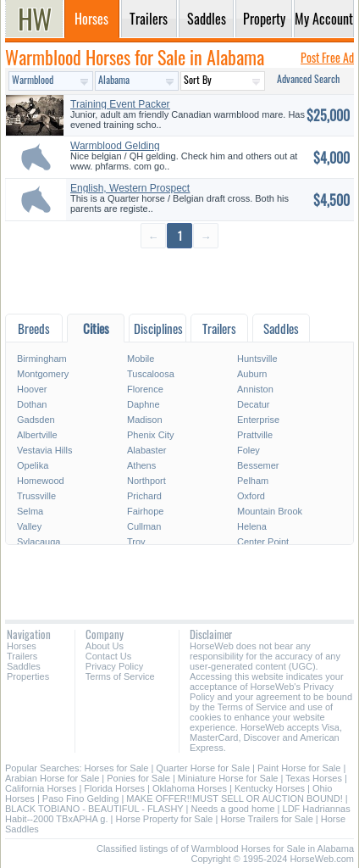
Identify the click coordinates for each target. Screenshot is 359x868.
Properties (28, 676)
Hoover (32, 389)
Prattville (255, 435)
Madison (145, 420)
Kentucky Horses (270, 788)
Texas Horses (314, 778)
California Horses (41, 788)
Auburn (252, 374)
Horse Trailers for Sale (266, 819)
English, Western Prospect (130, 188)
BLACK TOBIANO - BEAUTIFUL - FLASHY (94, 809)
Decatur (254, 404)
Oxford (251, 496)
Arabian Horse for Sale (52, 778)
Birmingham (42, 359)
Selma (30, 511)
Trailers (22, 656)
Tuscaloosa (151, 374)
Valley (29, 526)
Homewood (41, 481)
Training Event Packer (120, 104)
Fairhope (145, 511)
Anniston (255, 389)
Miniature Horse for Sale (228, 778)
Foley (249, 450)
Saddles (24, 666)
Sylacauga (39, 542)
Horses (22, 646)
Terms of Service (120, 676)
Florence (145, 389)
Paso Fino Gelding (81, 798)
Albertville (37, 435)
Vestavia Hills (44, 450)
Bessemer (258, 465)
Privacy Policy (114, 666)
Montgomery (43, 374)
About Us (105, 646)
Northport (146, 481)
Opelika (33, 465)
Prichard (144, 496)
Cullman (144, 526)
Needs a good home (232, 809)
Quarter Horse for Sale (203, 768)
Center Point (263, 542)
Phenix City (151, 435)
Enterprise (258, 420)
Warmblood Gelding (115, 146)
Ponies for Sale (138, 778)
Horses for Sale (117, 768)
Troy (136, 542)
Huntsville (257, 359)
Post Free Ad (327, 57)
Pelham (253, 481)
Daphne (144, 404)
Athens (141, 465)
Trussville (36, 496)
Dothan (32, 404)
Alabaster (146, 450)
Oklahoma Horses (190, 788)
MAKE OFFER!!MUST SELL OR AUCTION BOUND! (234, 798)
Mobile (141, 359)
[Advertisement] (179, 280)
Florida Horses (114, 788)
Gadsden (36, 420)
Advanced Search (308, 78)
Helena (252, 526)
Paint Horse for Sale (299, 768)
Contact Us (108, 656)
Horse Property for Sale (164, 819)
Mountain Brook (270, 511)
